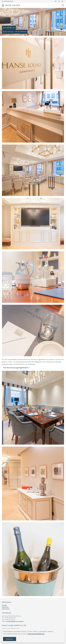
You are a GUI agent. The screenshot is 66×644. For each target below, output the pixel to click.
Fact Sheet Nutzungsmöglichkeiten (17, 368)
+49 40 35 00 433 (8, 1)
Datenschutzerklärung (36, 634)
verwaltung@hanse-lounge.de (15, 621)
